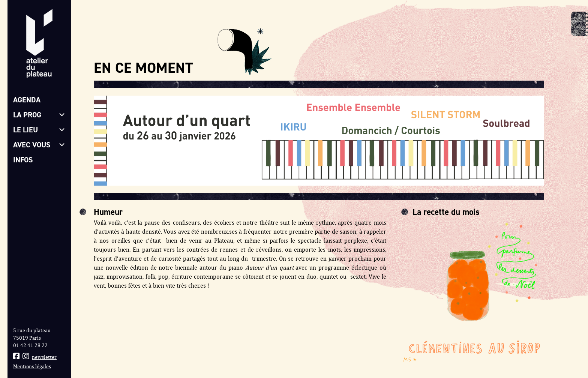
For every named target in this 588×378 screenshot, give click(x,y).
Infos (23, 160)
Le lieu (39, 130)
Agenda (27, 100)
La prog (39, 115)
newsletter (44, 357)
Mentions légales (32, 367)
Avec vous (39, 145)
